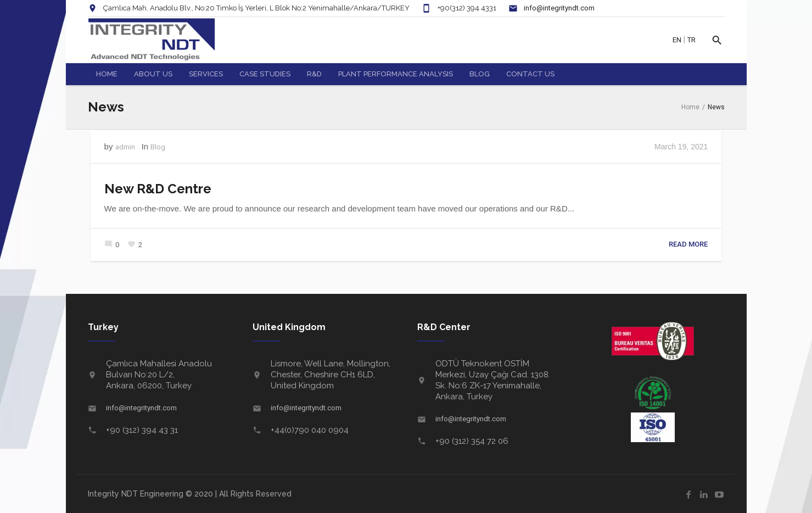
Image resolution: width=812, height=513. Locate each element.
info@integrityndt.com (559, 8)
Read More (688, 244)
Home (690, 107)
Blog (158, 147)
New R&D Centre (158, 189)
